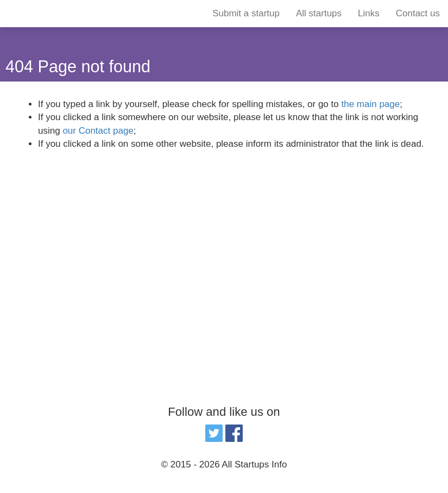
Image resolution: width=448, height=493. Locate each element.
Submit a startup (246, 13)
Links (369, 13)
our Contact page (98, 131)
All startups (319, 13)
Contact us (418, 13)
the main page (370, 104)
